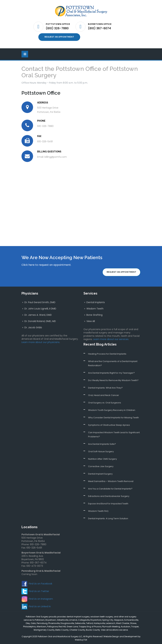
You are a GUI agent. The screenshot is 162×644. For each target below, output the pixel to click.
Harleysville (99, 622)
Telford (89, 622)
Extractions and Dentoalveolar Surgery (109, 495)
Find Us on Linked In (40, 605)
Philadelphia (29, 625)
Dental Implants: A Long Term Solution (108, 517)
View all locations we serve (114, 629)
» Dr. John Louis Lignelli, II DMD (39, 307)
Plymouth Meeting (111, 625)
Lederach (111, 622)
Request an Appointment (59, 36)
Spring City (108, 619)
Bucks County (93, 629)
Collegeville (84, 619)
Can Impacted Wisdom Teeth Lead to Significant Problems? (114, 433)
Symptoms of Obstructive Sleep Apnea (109, 424)
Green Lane (72, 625)
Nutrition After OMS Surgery (102, 458)
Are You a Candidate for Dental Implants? (110, 488)
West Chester (123, 622)
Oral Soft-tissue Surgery (101, 450)
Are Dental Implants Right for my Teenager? (111, 372)
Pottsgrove (52, 625)
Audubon (126, 625)
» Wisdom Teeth (93, 307)
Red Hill (62, 625)
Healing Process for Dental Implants (107, 353)
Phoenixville (54, 622)
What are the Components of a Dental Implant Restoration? (113, 362)
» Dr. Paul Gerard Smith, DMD (38, 301)
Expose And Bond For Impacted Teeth (108, 502)
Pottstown (40, 619)
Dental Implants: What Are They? (105, 387)
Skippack (119, 619)
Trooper (135, 625)
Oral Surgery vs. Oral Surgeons (105, 402)
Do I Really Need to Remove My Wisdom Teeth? (113, 379)
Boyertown (51, 619)
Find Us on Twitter (39, 590)
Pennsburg (42, 622)
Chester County (77, 629)
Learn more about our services (111, 338)
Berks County (62, 629)
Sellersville (80, 622)
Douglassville (67, 622)
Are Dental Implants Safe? (102, 443)
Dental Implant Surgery (100, 473)
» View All (89, 320)
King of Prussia (94, 625)
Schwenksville (131, 619)
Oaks (33, 622)
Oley (28, 622)
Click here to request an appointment (46, 264)
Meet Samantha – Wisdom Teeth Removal (111, 480)
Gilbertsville (63, 619)
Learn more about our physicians (40, 341)
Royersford (96, 619)
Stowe (133, 622)
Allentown (41, 625)
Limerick (73, 619)
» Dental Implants (94, 301)
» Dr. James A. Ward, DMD (37, 314)
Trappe (82, 625)
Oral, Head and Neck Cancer (104, 394)
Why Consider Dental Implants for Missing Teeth (113, 416)
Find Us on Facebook (40, 582)
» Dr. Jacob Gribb (32, 326)
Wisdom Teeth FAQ (98, 510)
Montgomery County (44, 629)
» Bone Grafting (93, 314)
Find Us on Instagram (41, 598)
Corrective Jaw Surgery (101, 465)
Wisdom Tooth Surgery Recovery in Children (112, 409)
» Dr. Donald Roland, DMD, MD (39, 320)
